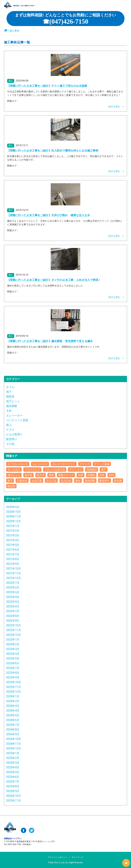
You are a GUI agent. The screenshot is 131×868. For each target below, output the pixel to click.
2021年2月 (13, 531)
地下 (9, 392)
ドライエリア (32, 470)
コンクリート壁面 (17, 420)
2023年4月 (13, 654)
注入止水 (66, 481)
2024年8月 (13, 730)
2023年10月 (14, 682)
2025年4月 (13, 767)
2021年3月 (13, 535)
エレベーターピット (64, 464)
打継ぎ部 (22, 481)
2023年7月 (13, 668)
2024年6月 (13, 720)
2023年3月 (13, 649)
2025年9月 (13, 791)
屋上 (9, 425)
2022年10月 (14, 625)
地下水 (41, 475)
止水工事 (37, 481)
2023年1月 (13, 640)
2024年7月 (13, 725)
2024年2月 (13, 701)
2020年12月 (14, 521)
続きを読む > (116, 107)
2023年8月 (13, 673)
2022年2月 (13, 587)
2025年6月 (13, 777)
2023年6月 (13, 663)
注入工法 (51, 481)
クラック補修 (102, 464)
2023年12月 (14, 692)
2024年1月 (13, 696)
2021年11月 (14, 573)
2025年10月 (14, 796)
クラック (85, 464)
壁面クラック (66, 475)
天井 (9, 411)
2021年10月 (14, 569)
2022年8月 (13, 616)
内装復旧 (92, 470)
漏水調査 (12, 406)
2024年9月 (13, 734)
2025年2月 (13, 758)
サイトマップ (78, 857)
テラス (10, 430)
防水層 (118, 481)
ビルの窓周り (14, 434)
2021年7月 (13, 554)
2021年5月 (13, 545)
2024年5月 (13, 715)
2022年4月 (13, 597)
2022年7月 (13, 611)
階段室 (10, 397)
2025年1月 (13, 753)
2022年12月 (14, 635)
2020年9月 (13, 507)
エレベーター (14, 415)
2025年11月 (14, 801)
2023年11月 (14, 687)
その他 (10, 444)
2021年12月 (14, 578)
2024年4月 (13, 711)
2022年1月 (13, 583)
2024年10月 (14, 739)
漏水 (78, 481)
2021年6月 (13, 550)
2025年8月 (13, 786)
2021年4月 (13, 540)
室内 (111, 475)
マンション (76, 470)
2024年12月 (14, 748)
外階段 (91, 475)
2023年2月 (13, 644)
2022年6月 (13, 606)
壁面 (51, 475)
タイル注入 (14, 470)
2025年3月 (13, 763)
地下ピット (13, 401)
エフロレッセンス (18, 464)
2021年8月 (13, 559)
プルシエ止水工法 (55, 470)
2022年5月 (13, 602)
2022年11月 (14, 630)
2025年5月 (13, 772)
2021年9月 (13, 564)
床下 (10, 481)
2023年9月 (13, 677)
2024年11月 (14, 744)
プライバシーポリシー (57, 857)
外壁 (80, 475)
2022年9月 (13, 621)
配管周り (12, 439)
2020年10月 (14, 512)
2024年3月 (13, 706)
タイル (10, 387)
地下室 (29, 475)
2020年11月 (14, 516)
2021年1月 (13, 526)
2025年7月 (13, 782)
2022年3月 (13, 592)
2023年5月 (13, 658)
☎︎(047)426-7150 (65, 19)
